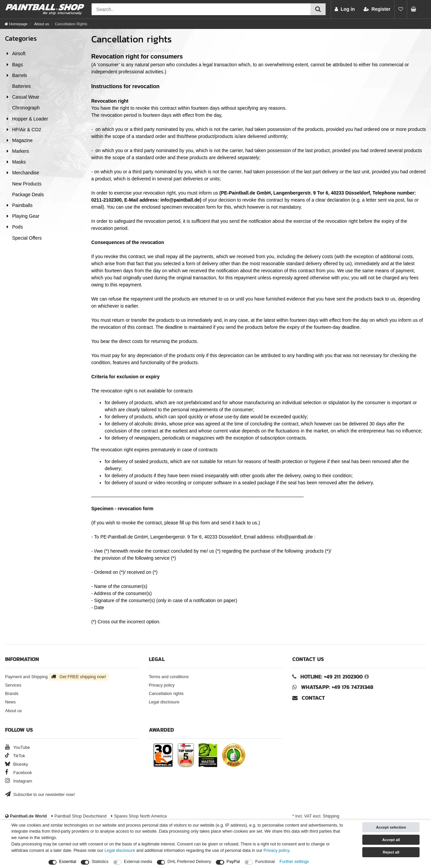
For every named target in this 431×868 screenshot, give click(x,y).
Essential (68, 862)
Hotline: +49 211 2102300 (331, 677)
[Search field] (201, 9)
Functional (265, 862)
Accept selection (391, 827)
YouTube (18, 748)
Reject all (391, 852)
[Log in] (345, 9)
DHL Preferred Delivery (189, 862)
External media (138, 862)
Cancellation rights (166, 694)
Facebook (19, 773)
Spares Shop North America (139, 816)
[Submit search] (318, 9)
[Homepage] (16, 24)
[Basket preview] (416, 9)
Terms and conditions (169, 677)
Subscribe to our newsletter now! (40, 795)
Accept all (391, 840)
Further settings (294, 862)
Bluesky (16, 764)
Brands (12, 694)
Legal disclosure (164, 702)
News (10, 702)
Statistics (100, 862)
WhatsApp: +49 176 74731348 (337, 687)
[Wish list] (401, 9)
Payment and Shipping (57, 677)
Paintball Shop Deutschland (79, 816)
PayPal (233, 862)
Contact (309, 698)
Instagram (19, 781)
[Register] (377, 9)
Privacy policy (162, 685)
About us (41, 24)
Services (13, 685)
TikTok (15, 756)
